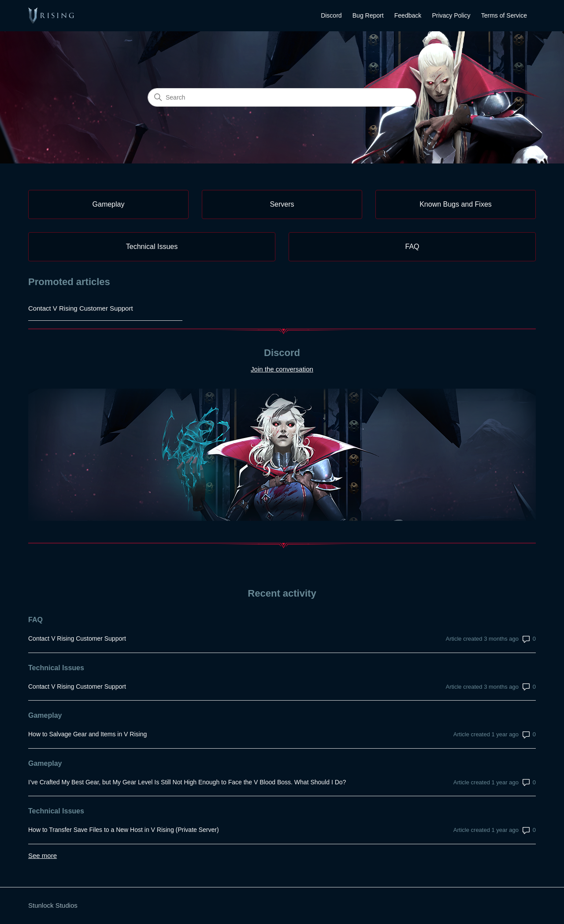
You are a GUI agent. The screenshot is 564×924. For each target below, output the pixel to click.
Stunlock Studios (53, 905)
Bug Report (368, 15)
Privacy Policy (451, 15)
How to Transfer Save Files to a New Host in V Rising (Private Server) (124, 830)
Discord (331, 15)
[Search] (282, 97)
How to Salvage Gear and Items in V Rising (87, 734)
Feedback (408, 15)
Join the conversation (282, 369)
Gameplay (45, 715)
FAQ (35, 620)
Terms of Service (504, 15)
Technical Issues (56, 668)
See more (43, 855)
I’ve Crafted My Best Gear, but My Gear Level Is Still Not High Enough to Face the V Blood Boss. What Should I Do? (187, 782)
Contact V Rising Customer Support (81, 308)
